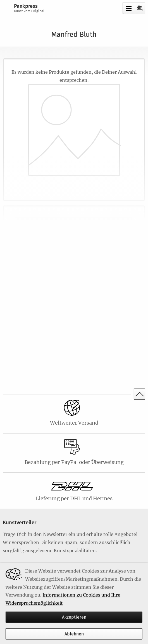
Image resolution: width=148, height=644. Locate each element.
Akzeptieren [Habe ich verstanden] (74, 617)
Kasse (140, 8)
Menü (128, 8)
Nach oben (140, 394)
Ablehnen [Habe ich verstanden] (74, 634)
